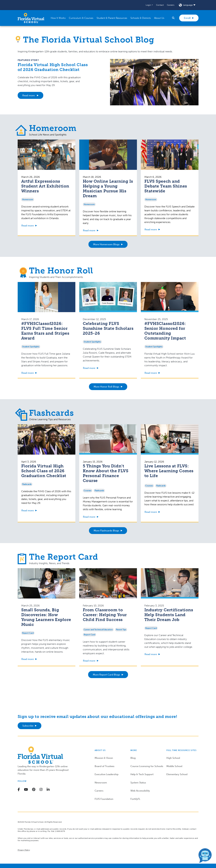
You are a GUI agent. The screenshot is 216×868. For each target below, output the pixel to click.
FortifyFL (135, 799)
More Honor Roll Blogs (106, 387)
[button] (149, 5)
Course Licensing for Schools (147, 766)
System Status (138, 783)
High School (173, 758)
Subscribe (28, 726)
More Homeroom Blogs (106, 244)
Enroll (187, 18)
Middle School (174, 766)
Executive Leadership (107, 774)
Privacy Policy (24, 850)
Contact (160, 5)
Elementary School (177, 774)
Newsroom (101, 783)
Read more (29, 95)
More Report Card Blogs (106, 675)
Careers (171, 5)
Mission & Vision (104, 758)
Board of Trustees (105, 766)
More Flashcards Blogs (106, 531)
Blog (133, 758)
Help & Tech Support (142, 774)
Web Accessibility (140, 791)
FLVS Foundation (104, 799)
